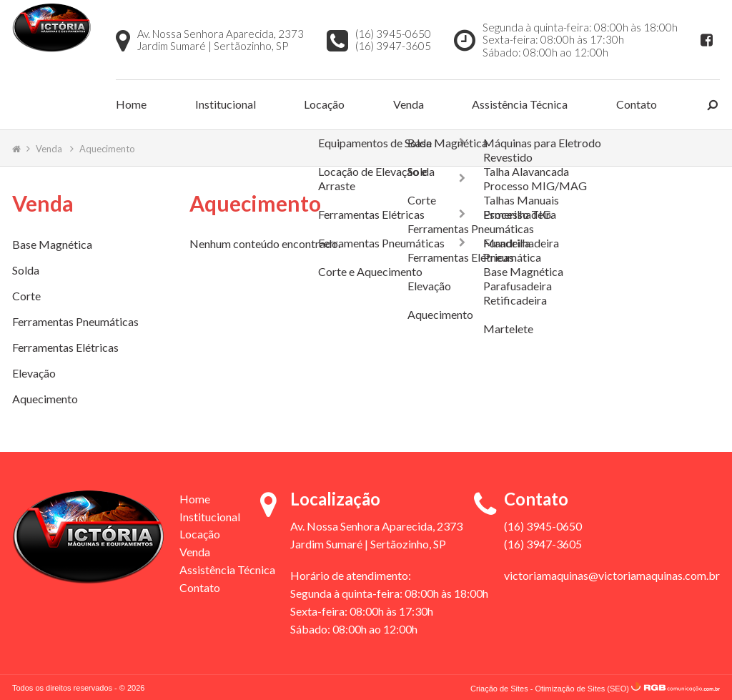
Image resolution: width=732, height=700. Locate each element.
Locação (324, 103)
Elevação (34, 371)
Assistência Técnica (520, 103)
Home (131, 103)
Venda (409, 103)
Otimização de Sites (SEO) (582, 686)
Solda (26, 268)
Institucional (226, 103)
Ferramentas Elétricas (65, 346)
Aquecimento (107, 147)
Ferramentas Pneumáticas (75, 320)
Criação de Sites (499, 686)
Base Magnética (52, 243)
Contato (637, 103)
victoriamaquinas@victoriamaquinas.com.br (612, 574)
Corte (26, 294)
